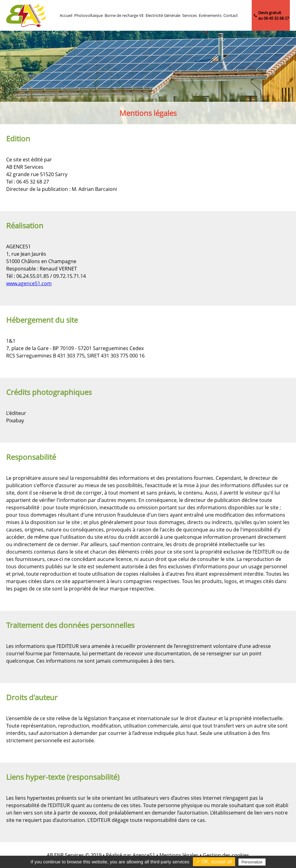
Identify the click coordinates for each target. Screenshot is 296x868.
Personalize (252, 862)
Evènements (210, 15)
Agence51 (144, 855)
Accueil (66, 15)
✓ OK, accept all (214, 862)
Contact (231, 15)
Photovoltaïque (88, 15)
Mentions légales (179, 855)
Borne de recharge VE (124, 15)
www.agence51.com (29, 283)
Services (190, 15)
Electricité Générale (163, 15)
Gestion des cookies (226, 855)
